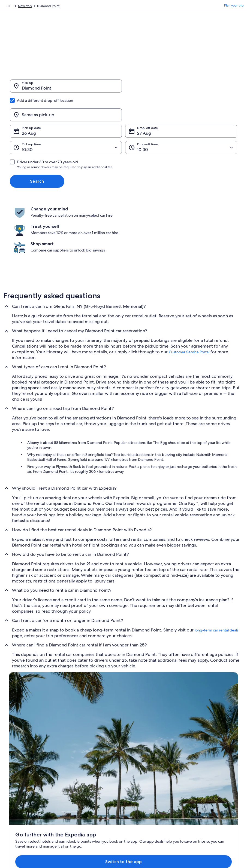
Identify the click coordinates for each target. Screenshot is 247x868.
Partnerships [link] (18, 759)
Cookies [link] (134, 742)
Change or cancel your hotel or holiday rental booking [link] (211, 744)
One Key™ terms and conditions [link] (152, 759)
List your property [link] (22, 751)
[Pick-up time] (66, 121)
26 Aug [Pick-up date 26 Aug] (29, 107)
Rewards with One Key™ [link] (87, 803)
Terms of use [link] (138, 751)
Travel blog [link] (77, 794)
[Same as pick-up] (181, 89)
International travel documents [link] (211, 772)
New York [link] (94, 7)
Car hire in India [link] (80, 777)
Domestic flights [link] (81, 768)
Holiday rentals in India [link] (86, 751)
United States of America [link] (63, 7)
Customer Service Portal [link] (189, 299)
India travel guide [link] (82, 733)
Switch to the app (113, 677)
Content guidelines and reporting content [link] (153, 779)
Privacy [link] (134, 733)
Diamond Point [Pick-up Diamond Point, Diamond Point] (37, 91)
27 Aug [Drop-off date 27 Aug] (144, 107)
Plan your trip (234, 7)
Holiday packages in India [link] (88, 759)
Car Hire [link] (34, 7)
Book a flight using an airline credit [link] (214, 764)
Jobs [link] (12, 742)
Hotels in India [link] (79, 742)
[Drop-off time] (181, 121)
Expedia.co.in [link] (13, 7)
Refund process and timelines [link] (210, 755)
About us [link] (15, 733)
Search (37, 155)
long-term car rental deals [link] (217, 577)
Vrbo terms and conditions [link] (148, 768)
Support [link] (195, 733)
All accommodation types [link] (88, 786)
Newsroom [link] (17, 768)
